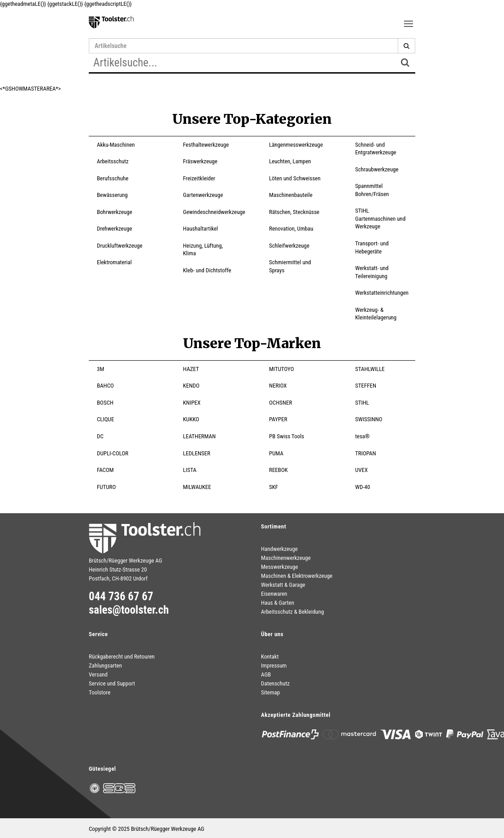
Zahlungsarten (105, 666)
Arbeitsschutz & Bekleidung (292, 612)
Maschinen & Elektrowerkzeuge (297, 576)
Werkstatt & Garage (283, 585)
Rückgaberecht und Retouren (122, 657)
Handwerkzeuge (279, 549)
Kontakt (270, 657)
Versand (98, 674)
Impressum (274, 666)
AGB (266, 674)
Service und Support (112, 683)
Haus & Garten (278, 603)
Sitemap (270, 692)
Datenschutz (275, 683)
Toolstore (100, 692)
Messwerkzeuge (280, 567)
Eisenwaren (274, 594)
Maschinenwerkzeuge (286, 558)
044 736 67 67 (121, 597)
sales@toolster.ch (129, 610)
